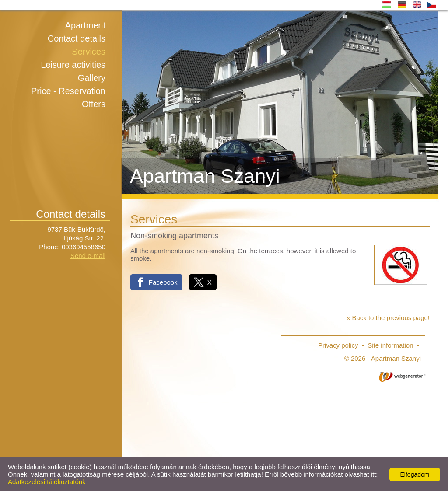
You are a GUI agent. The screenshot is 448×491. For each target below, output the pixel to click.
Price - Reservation (68, 91)
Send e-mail (88, 256)
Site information (390, 345)
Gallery (92, 78)
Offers (94, 104)
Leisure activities (73, 65)
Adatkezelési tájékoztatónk (47, 482)
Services (89, 52)
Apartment (85, 25)
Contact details (77, 38)
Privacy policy (338, 345)
